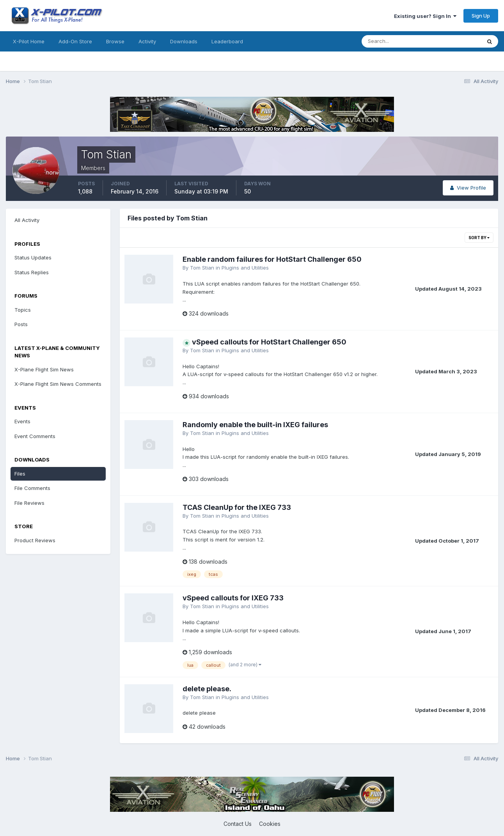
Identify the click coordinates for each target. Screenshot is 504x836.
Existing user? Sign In (425, 16)
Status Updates (33, 257)
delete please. (207, 689)
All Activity (27, 220)
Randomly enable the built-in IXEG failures (255, 425)
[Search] (396, 41)
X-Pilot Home (29, 41)
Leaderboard (227, 41)
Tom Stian (202, 268)
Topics (23, 310)
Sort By (479, 238)
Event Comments (35, 436)
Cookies (270, 824)
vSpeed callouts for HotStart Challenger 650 (269, 342)
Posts (21, 324)
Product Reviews (35, 540)
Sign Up (481, 16)
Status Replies (32, 272)
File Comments (32, 488)
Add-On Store (75, 41)
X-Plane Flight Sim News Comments (58, 384)
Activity (147, 41)
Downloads (184, 41)
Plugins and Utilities (245, 268)
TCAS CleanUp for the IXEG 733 (237, 507)
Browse (115, 41)
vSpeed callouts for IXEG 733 (233, 598)
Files (20, 474)
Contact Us (238, 824)
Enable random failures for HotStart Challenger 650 (272, 259)
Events (22, 421)
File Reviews (29, 503)
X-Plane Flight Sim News (44, 369)
